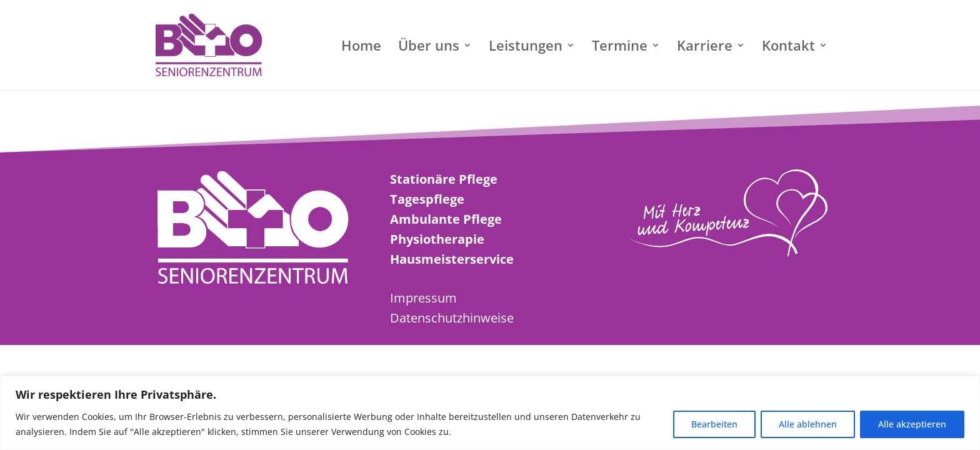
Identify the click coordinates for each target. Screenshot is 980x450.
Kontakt (788, 47)
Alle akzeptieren (912, 424)
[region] (490, 413)
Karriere (705, 47)
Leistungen (526, 47)
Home (361, 47)
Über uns (429, 47)
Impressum (423, 298)
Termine (620, 47)
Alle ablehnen (808, 424)
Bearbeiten (714, 424)
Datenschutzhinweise (452, 318)
